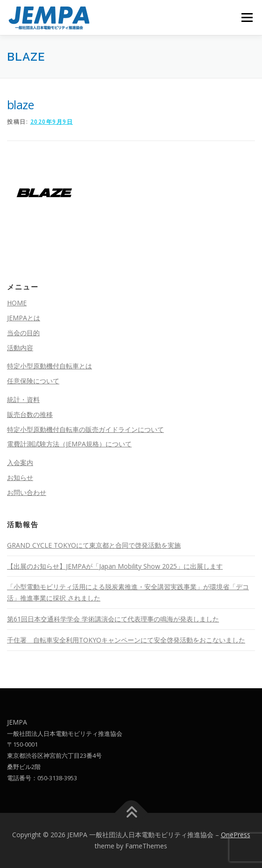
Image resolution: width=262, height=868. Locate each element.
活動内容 (20, 348)
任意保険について (33, 381)
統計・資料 (23, 399)
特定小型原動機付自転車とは (50, 366)
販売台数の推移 (30, 414)
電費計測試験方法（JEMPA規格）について (69, 444)
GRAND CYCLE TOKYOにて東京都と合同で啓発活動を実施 (94, 545)
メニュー (247, 18)
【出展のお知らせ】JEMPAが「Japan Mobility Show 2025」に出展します (115, 566)
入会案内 (20, 462)
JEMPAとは (24, 318)
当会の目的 (23, 333)
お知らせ (20, 477)
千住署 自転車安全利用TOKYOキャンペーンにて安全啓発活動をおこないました (126, 640)
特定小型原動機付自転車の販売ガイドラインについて (85, 429)
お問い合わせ (27, 492)
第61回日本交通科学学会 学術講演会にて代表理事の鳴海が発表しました (113, 619)
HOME (17, 303)
